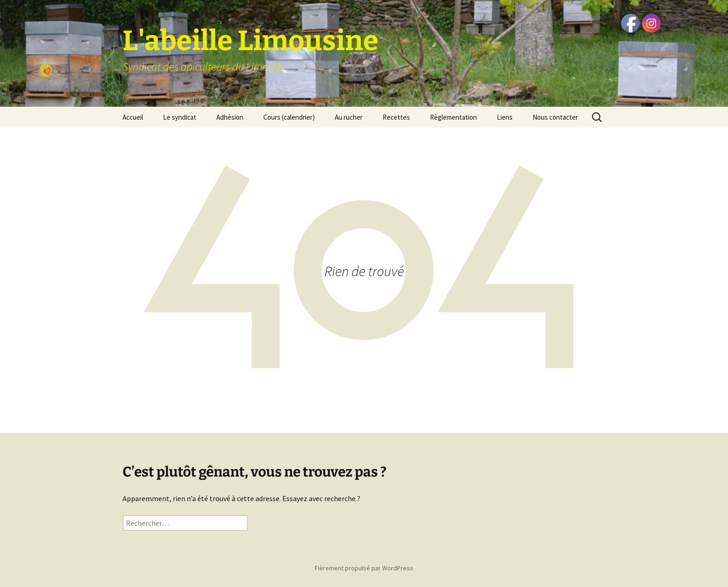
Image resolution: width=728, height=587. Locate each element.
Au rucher (349, 117)
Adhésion (230, 117)
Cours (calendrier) (289, 117)
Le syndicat (180, 117)
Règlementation (453, 117)
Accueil (133, 117)
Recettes (396, 117)
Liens (505, 117)
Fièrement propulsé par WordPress (364, 568)
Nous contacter (555, 117)
